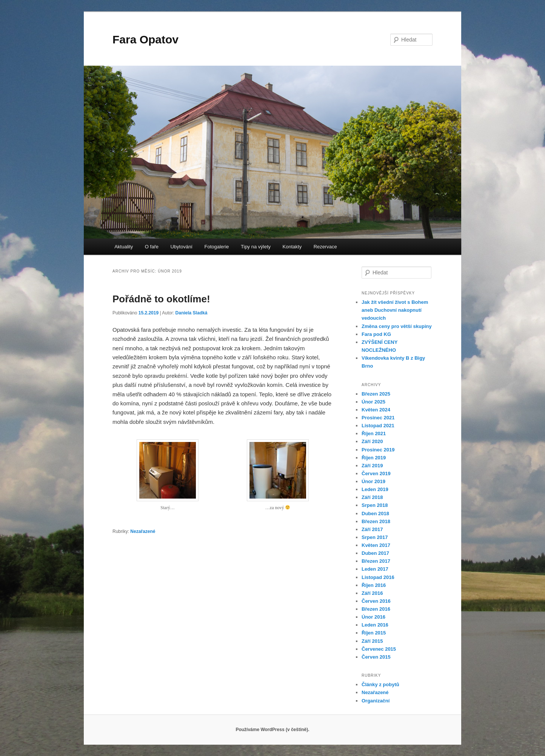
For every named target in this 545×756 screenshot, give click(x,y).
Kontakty (292, 247)
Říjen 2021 (374, 433)
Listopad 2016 (378, 577)
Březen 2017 (376, 561)
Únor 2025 (373, 402)
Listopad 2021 (378, 426)
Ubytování (181, 247)
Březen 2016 (376, 609)
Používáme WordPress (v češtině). (272, 730)
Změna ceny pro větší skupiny (397, 326)
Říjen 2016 (374, 585)
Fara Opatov (145, 39)
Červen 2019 (376, 473)
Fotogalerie (217, 247)
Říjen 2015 (374, 633)
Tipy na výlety (256, 247)
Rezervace (325, 247)
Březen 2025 (376, 394)
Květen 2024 (376, 410)
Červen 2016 (376, 601)
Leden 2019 (375, 489)
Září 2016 (372, 593)
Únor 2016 (373, 617)
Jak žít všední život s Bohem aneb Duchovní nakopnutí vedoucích (395, 310)
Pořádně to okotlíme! (161, 299)
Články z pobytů (380, 684)
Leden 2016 (375, 625)
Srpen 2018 (375, 505)
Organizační (376, 701)
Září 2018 (372, 497)
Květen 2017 (376, 545)
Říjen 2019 (374, 458)
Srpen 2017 (375, 537)
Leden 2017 (375, 569)
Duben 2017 (375, 553)
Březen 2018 (376, 521)
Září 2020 (372, 441)
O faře (152, 247)
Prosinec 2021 (378, 418)
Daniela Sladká (192, 313)
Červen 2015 (376, 657)
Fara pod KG (376, 334)
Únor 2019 (373, 481)
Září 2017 (372, 529)
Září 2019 (372, 466)
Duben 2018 (375, 513)
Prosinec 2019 (378, 450)
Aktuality (124, 247)
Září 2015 (372, 641)
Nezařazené (143, 531)
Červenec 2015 (379, 649)
